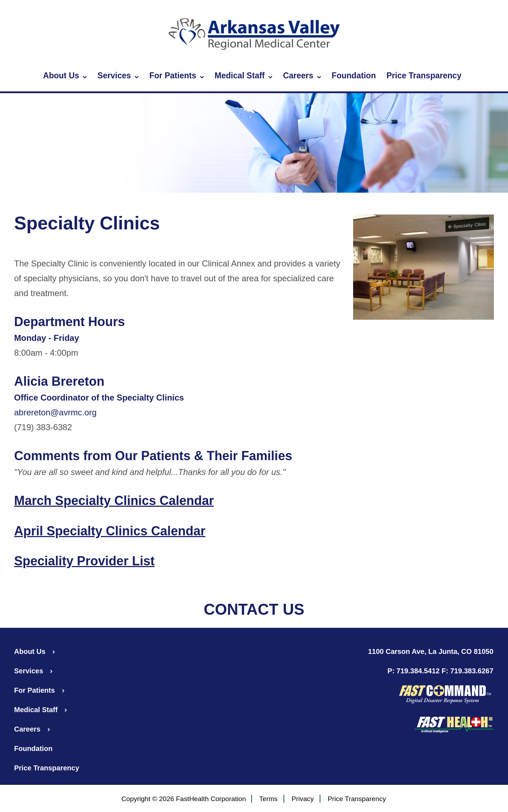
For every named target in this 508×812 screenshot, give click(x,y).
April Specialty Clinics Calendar (110, 531)
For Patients (177, 76)
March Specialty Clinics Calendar (114, 501)
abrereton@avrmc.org (55, 412)
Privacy (303, 799)
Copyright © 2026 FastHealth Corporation (184, 799)
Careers (302, 76)
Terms (268, 799)
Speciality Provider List (84, 561)
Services (118, 76)
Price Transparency (424, 76)
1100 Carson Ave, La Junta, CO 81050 (431, 651)
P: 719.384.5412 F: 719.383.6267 (440, 671)
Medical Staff (243, 76)
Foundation (354, 76)
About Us (65, 76)
